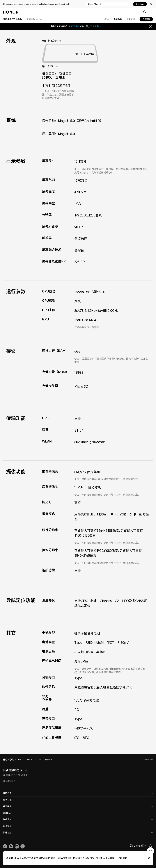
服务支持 (131, 19)
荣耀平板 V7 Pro (35, 19)
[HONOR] (10, 760)
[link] (5, 846)
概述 (107, 19)
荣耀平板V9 (74, 26)
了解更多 (96, 26)
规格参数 (118, 19)
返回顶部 (148, 760)
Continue (140, 4)
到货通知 (146, 19)
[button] (11, 846)
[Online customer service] (151, 851)
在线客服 (9, 781)
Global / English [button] (95, 4)
